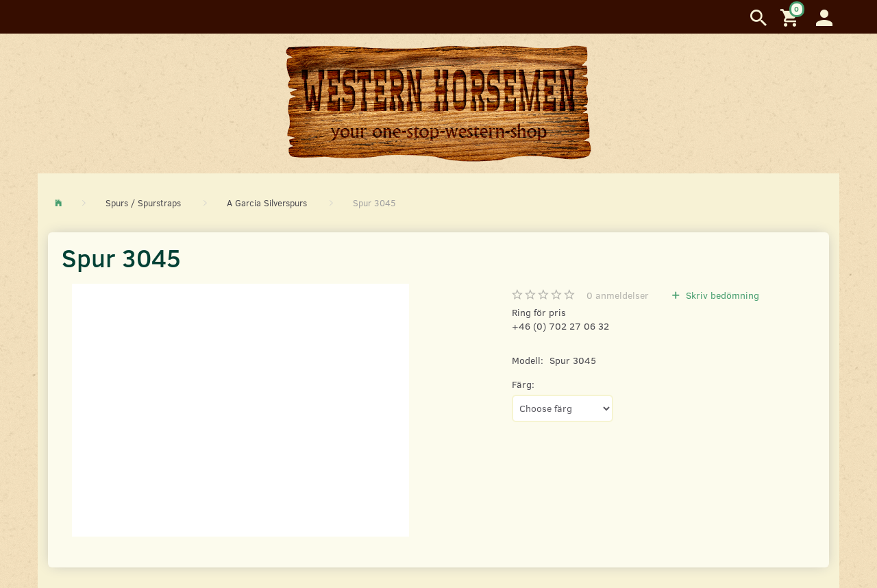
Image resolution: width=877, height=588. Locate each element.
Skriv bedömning (721, 295)
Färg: (523, 384)
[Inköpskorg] (791, 17)
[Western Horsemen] (438, 103)
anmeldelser (618, 295)
